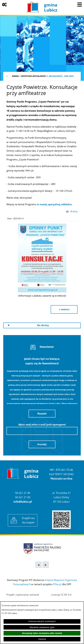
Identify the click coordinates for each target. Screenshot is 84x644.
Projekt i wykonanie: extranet (23, 595)
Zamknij (42, 639)
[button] (42, 291)
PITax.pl (57, 584)
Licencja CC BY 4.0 (61, 595)
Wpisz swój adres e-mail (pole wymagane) (42, 425)
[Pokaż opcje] (4, 4)
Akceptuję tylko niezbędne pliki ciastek (42, 633)
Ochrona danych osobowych (42, 621)
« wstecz (64, 309)
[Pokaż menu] (80, 4)
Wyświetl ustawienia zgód (42, 627)
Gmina (15, 76)
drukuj (74, 211)
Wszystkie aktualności (34, 76)
